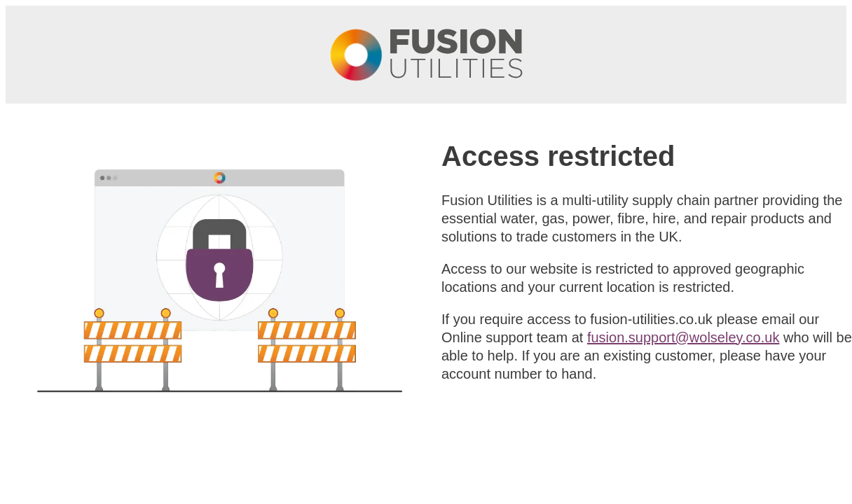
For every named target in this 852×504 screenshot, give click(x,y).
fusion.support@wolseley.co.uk (683, 337)
